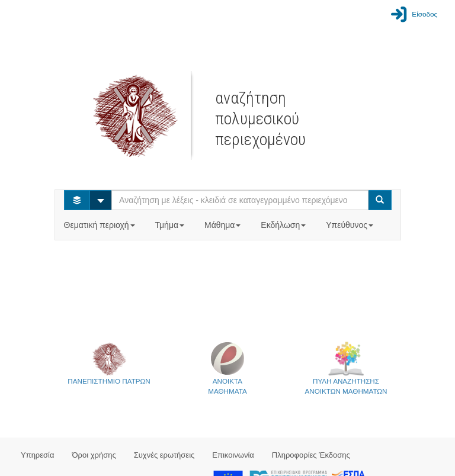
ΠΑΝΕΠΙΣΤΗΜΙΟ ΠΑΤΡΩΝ (109, 363)
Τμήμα (171, 225)
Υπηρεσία (38, 455)
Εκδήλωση (284, 225)
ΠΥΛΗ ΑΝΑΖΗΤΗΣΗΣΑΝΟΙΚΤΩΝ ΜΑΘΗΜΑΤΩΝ (346, 368)
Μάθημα (224, 225)
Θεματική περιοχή (101, 225)
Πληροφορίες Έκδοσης (311, 455)
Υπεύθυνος (351, 225)
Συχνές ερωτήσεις (164, 455)
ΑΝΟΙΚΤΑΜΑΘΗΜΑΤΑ (227, 368)
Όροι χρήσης (94, 455)
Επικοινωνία (233, 455)
